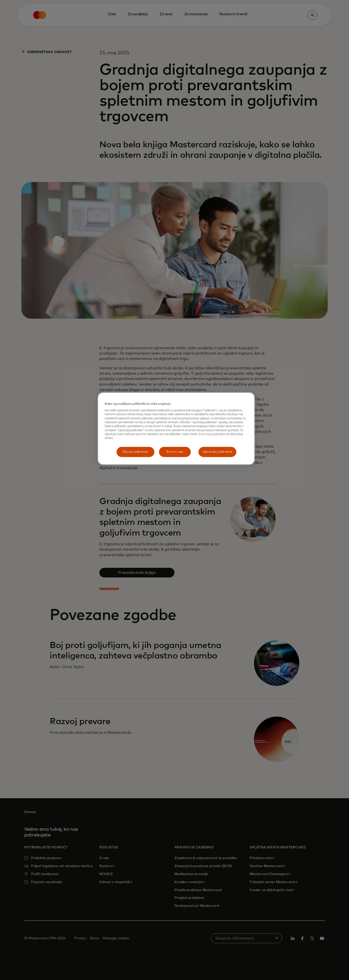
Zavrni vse (175, 452)
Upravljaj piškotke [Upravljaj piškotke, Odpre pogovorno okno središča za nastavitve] (217, 452)
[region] (176, 429)
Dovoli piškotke (135, 452)
